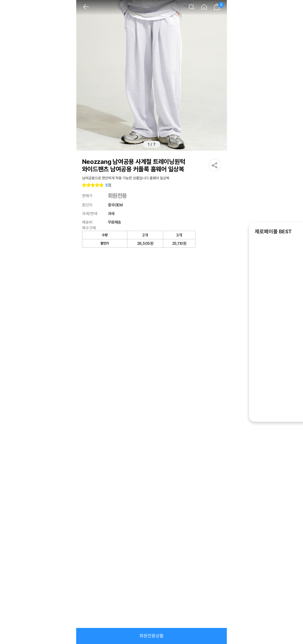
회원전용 (117, 196)
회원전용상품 (151, 636)
